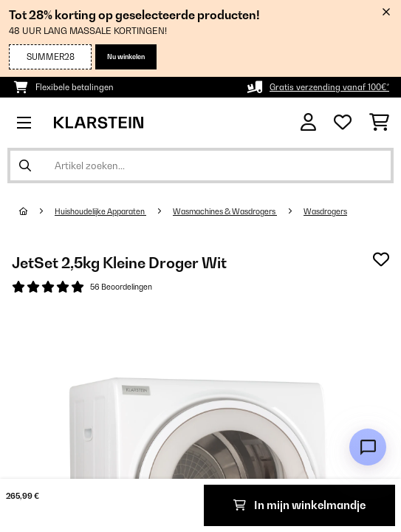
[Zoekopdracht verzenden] (25, 166)
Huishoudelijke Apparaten (100, 211)
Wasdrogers (325, 211)
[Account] (308, 122)
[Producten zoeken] (200, 166)
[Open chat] (368, 447)
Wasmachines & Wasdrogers (225, 211)
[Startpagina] (37, 211)
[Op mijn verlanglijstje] (381, 259)
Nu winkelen (126, 57)
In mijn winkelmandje (299, 505)
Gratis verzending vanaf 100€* (329, 87)
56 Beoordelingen (121, 287)
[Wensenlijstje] (343, 123)
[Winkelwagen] (379, 123)
